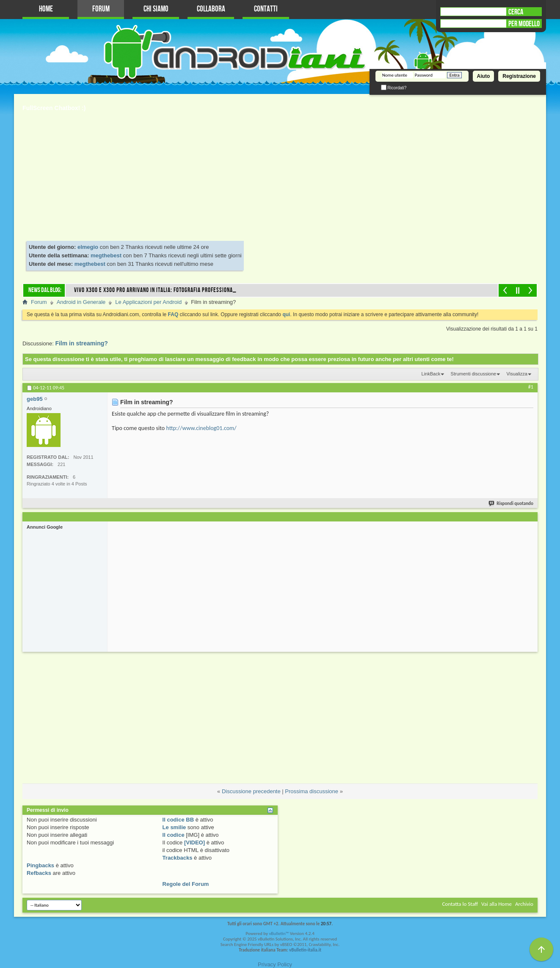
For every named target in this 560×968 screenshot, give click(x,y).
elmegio (88, 247)
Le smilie (174, 827)
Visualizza (517, 374)
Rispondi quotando (511, 503)
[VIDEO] (194, 843)
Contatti (266, 9)
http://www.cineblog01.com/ (201, 428)
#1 (531, 387)
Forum (101, 9)
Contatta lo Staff (460, 904)
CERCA (516, 12)
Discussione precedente (251, 791)
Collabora (211, 9)
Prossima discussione (312, 791)
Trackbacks (178, 858)
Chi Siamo (156, 9)
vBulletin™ (279, 934)
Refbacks (39, 873)
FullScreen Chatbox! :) (54, 108)
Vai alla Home (497, 904)
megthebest (106, 255)
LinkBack (431, 374)
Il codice (174, 835)
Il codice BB (178, 820)
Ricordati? (394, 88)
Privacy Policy (275, 964)
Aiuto (484, 76)
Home (46, 9)
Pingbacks (40, 865)
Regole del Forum (186, 884)
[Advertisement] (280, 177)
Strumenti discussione (474, 374)
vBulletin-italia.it (305, 950)
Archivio (524, 904)
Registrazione (519, 76)
